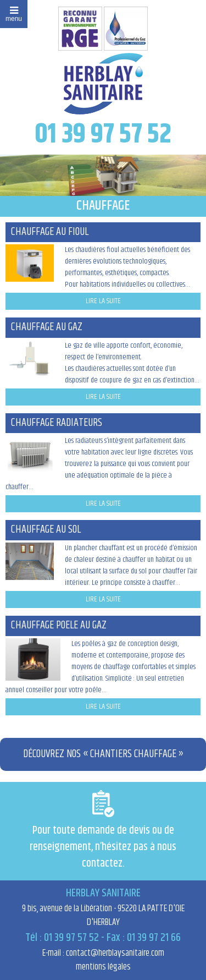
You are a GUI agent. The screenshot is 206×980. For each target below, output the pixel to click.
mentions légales (103, 967)
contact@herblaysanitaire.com (115, 953)
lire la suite (103, 301)
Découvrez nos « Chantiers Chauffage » (103, 754)
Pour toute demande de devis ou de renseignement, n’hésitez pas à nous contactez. (103, 831)
